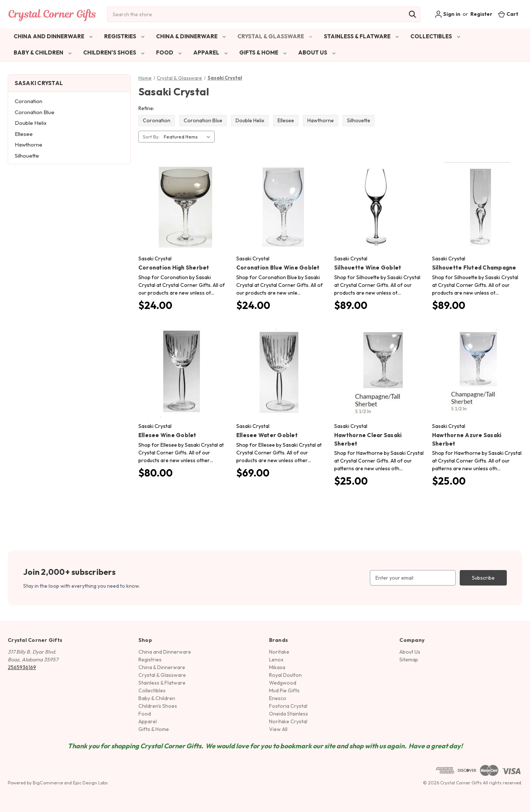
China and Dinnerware (53, 36)
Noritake (279, 652)
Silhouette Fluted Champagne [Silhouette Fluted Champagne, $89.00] (474, 268)
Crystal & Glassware (275, 36)
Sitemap (409, 660)
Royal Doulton (285, 675)
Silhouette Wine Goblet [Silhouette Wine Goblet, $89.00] (368, 268)
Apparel (210, 52)
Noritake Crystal (288, 721)
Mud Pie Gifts (284, 690)
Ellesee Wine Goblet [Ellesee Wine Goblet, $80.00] (167, 435)
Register (481, 14)
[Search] (413, 14)
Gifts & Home (263, 52)
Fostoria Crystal (288, 706)
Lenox (276, 660)
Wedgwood (283, 683)
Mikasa (277, 667)
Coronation (29, 101)
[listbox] (188, 137)
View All (278, 729)
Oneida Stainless (289, 714)
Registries (124, 36)
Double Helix (31, 123)
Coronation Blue (35, 112)
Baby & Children (43, 52)
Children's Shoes (114, 52)
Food (169, 52)
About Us (317, 52)
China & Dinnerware (191, 36)
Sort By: (151, 137)
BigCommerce (48, 783)
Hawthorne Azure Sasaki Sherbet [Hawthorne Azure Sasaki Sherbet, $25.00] (467, 439)
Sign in (448, 14)
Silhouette (27, 156)
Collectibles (435, 36)
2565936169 (22, 667)
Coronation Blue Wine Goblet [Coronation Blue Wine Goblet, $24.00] (278, 268)
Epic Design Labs (90, 783)
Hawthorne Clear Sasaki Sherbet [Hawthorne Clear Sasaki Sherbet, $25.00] (368, 439)
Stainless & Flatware (361, 36)
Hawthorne (29, 145)
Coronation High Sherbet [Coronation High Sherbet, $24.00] (174, 268)
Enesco (278, 698)
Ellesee (24, 134)
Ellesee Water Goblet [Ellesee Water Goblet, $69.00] (267, 435)
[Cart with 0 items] (508, 14)
